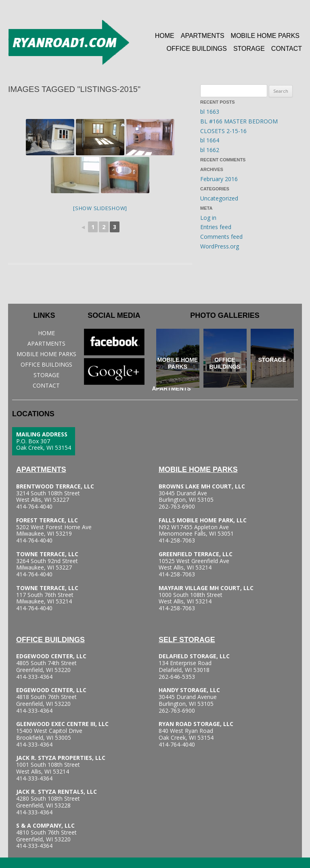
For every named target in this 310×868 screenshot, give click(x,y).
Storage (249, 49)
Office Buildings (197, 49)
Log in (208, 218)
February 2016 (219, 179)
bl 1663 (210, 112)
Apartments (203, 36)
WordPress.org (220, 246)
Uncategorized (219, 198)
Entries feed (216, 227)
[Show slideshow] (100, 208)
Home (165, 36)
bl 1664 (210, 140)
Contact (287, 49)
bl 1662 (210, 150)
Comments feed (221, 237)
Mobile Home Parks (265, 36)
